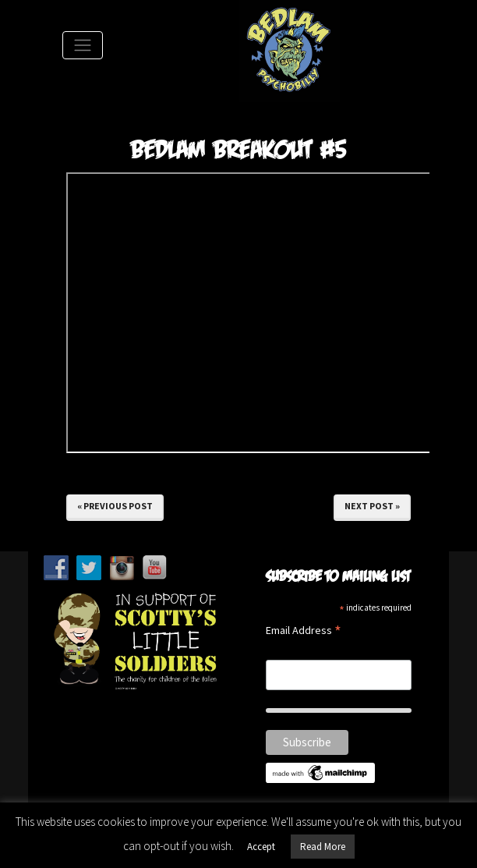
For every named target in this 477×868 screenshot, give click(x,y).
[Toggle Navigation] (83, 45)
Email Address (304, 631)
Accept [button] (261, 847)
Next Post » (372, 506)
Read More (323, 847)
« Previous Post (115, 506)
